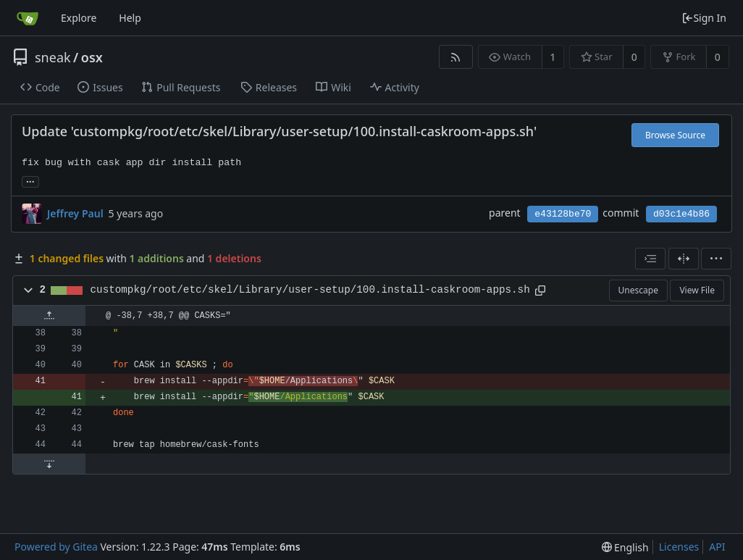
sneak (53, 57)
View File (697, 290)
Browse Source (675, 135)
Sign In (704, 18)
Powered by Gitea (56, 547)
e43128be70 (563, 214)
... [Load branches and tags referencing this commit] (30, 181)
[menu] (716, 259)
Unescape (638, 290)
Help (130, 18)
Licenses (679, 547)
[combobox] (650, 259)
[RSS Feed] (456, 57)
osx (92, 57)
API (717, 547)
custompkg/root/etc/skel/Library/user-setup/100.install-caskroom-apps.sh (310, 290)
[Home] (28, 18)
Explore (79, 18)
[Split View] (684, 259)
